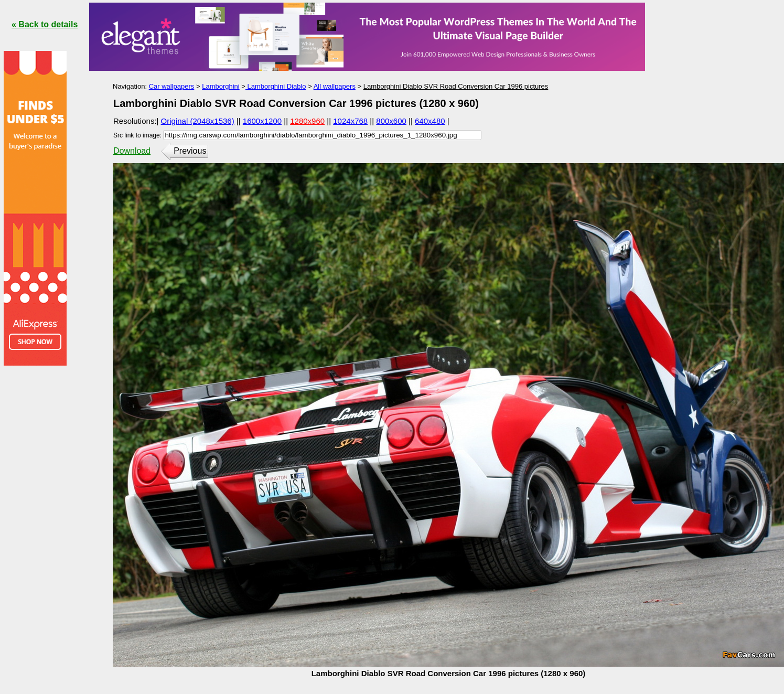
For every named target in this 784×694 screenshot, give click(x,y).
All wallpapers (335, 86)
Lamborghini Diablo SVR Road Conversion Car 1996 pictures (456, 86)
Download (132, 151)
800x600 (391, 121)
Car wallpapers (172, 86)
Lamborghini (221, 86)
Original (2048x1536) (198, 121)
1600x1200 (262, 121)
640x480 (430, 121)
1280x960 (307, 121)
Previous (190, 151)
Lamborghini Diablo (276, 86)
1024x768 (350, 121)
